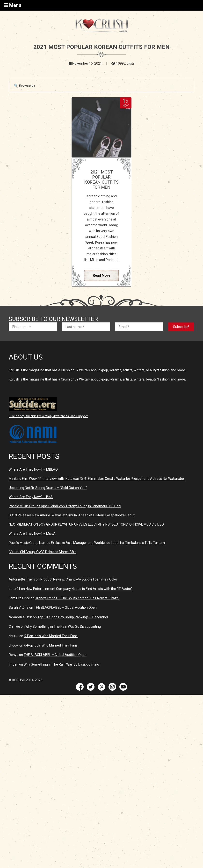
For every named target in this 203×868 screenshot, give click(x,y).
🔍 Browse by (24, 86)
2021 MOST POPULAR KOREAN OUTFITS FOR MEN (101, 180)
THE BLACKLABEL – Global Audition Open (65, 608)
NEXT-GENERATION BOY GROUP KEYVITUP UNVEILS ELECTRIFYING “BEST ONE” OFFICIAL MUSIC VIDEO (86, 524)
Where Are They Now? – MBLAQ (33, 469)
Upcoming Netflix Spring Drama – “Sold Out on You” (48, 488)
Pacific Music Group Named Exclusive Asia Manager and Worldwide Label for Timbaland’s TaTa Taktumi (87, 543)
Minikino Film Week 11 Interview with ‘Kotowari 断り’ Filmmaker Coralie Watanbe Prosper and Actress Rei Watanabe (96, 479)
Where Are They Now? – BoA (31, 497)
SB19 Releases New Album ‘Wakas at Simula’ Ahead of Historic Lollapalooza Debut (72, 515)
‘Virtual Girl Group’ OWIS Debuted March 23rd (43, 552)
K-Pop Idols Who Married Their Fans (51, 636)
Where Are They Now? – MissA (32, 534)
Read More (101, 275)
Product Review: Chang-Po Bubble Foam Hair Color (79, 579)
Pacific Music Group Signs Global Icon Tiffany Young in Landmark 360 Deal (65, 506)
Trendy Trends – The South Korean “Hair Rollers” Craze (77, 598)
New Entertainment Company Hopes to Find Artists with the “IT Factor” (79, 589)
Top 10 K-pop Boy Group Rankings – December (73, 617)
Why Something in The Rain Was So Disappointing (63, 627)
